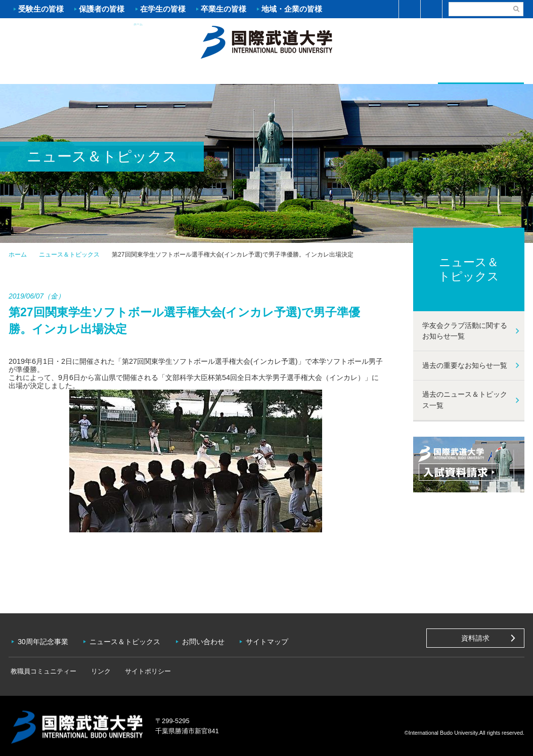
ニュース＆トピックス (69, 255)
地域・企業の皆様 (292, 9)
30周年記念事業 (44, 640)
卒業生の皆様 (224, 9)
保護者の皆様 (102, 9)
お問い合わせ (206, 640)
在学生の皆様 (163, 9)
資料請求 (475, 638)
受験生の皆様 (41, 9)
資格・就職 (309, 74)
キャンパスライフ (395, 74)
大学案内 (52, 74)
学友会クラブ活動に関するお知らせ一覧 (465, 331)
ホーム (266, 41)
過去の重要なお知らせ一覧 (465, 365)
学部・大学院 (224, 74)
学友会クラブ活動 (481, 73)
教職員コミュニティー (41, 669)
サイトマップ (271, 640)
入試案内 (138, 74)
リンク (94, 669)
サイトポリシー (138, 669)
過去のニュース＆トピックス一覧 (465, 400)
